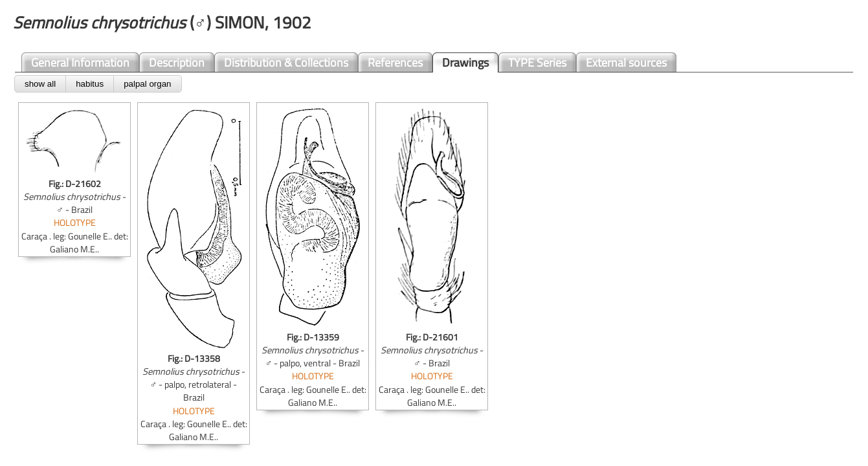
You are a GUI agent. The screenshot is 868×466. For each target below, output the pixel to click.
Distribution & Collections (286, 62)
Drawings (465, 62)
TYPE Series (537, 62)
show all (40, 84)
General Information (80, 62)
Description (177, 62)
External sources (626, 62)
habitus (90, 84)
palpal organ (147, 84)
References (395, 62)
